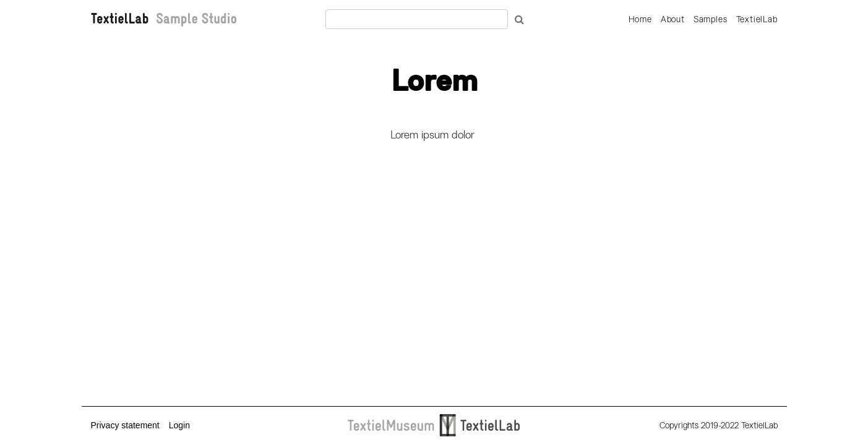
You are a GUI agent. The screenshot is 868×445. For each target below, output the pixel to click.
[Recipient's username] (417, 19)
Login (179, 425)
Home (640, 19)
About (673, 19)
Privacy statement (125, 425)
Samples (711, 19)
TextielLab (757, 19)
